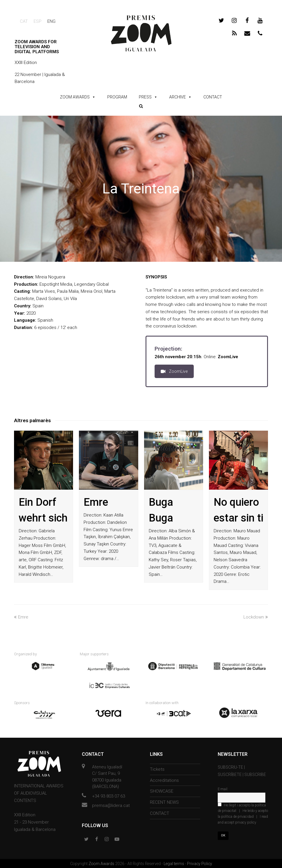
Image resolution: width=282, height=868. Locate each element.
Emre (96, 502)
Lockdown (256, 617)
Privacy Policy (200, 863)
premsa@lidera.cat (111, 805)
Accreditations (164, 780)
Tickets (157, 769)
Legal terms (174, 863)
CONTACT (213, 97)
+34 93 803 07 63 (109, 796)
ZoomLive (174, 371)
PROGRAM (117, 97)
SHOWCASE (162, 791)
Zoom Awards (102, 863)
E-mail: (223, 789)
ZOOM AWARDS (75, 97)
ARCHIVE (178, 97)
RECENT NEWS (164, 802)
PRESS (145, 97)
